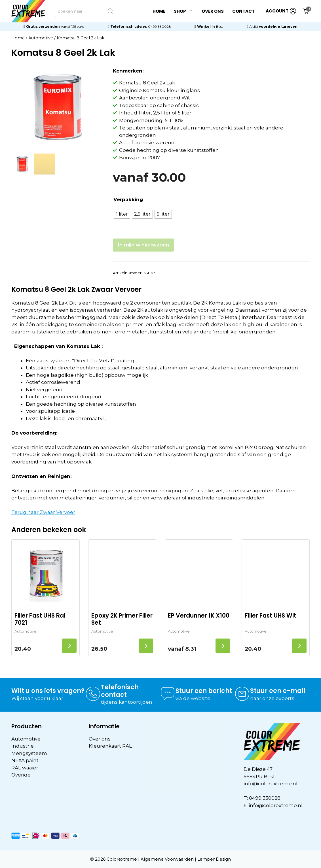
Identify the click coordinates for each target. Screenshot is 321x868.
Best (220, 26)
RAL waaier (25, 768)
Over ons (213, 11)
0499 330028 (160, 26)
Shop (186, 11)
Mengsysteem (29, 753)
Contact (243, 11)
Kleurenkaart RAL (110, 746)
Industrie (23, 746)
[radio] (122, 214)
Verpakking (128, 199)
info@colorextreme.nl (271, 784)
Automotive (41, 38)
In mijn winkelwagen (143, 245)
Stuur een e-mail (278, 691)
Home (159, 11)
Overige (21, 775)
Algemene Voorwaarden (167, 859)
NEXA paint (25, 760)
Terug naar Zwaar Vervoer (43, 512)
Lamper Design (214, 859)
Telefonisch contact (120, 691)
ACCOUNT (281, 11)
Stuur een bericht (204, 691)
